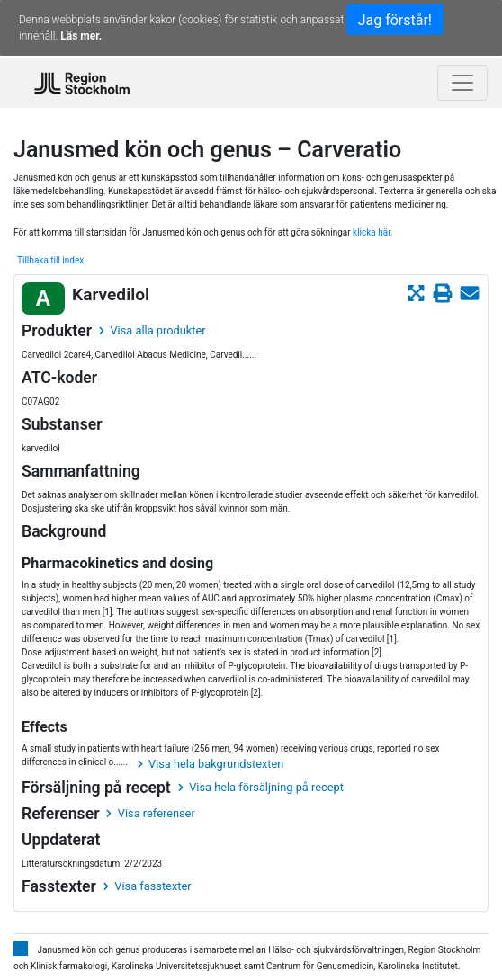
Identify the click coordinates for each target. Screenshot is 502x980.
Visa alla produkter (152, 330)
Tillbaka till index (50, 260)
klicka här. (373, 232)
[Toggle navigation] (462, 83)
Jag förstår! (395, 20)
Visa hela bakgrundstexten (211, 764)
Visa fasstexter (148, 886)
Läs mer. (81, 36)
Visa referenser (150, 813)
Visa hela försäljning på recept (261, 787)
